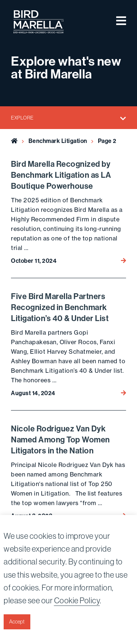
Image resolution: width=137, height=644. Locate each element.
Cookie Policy (77, 601)
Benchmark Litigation (58, 141)
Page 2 (107, 141)
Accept (17, 622)
